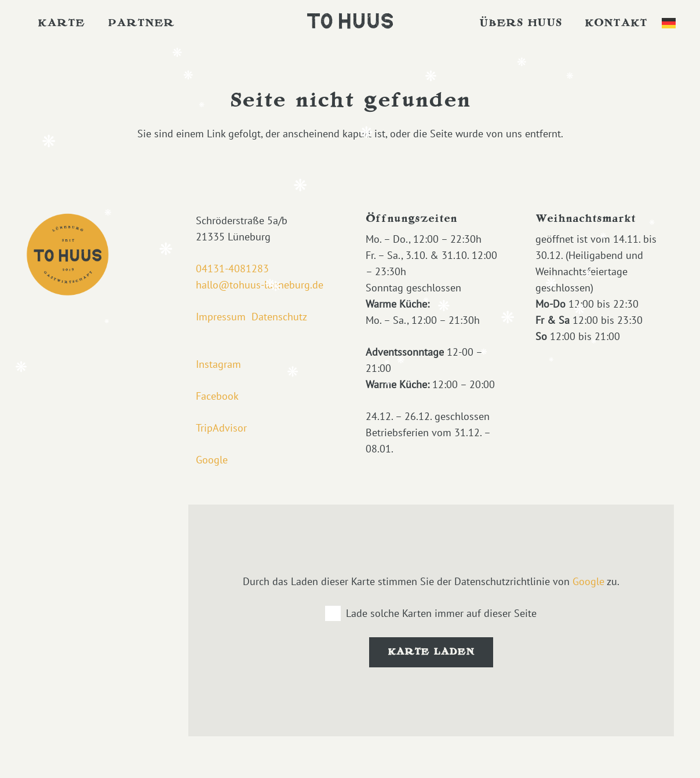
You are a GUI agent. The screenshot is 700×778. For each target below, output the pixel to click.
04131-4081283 (232, 269)
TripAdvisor (221, 428)
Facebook (217, 396)
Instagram (218, 364)
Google (212, 460)
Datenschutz (279, 317)
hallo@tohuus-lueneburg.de (260, 285)
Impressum (221, 317)
